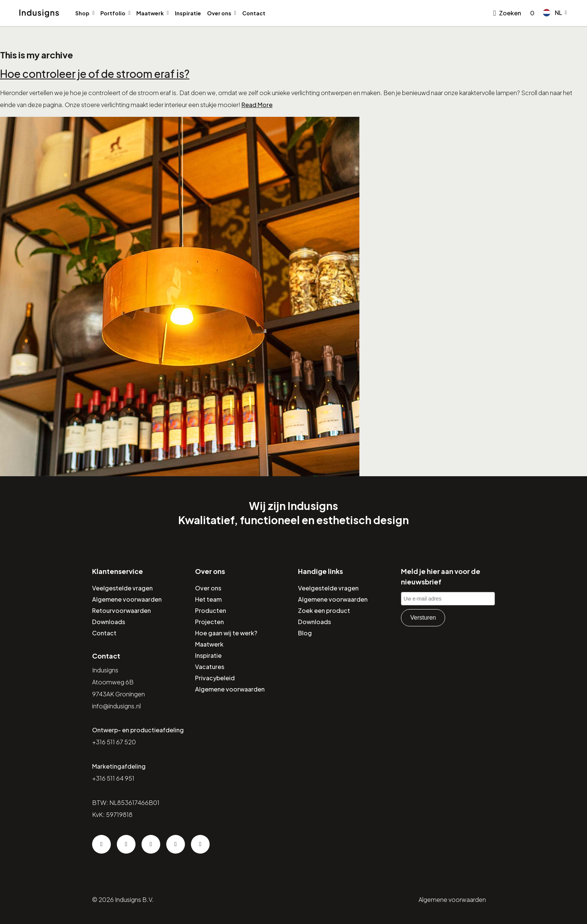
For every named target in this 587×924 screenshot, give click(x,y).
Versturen (423, 618)
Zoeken (510, 13)
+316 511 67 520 (114, 742)
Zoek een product (324, 610)
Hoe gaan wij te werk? (226, 633)
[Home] (39, 13)
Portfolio (113, 13)
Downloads (109, 622)
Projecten (209, 622)
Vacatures (210, 667)
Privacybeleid (215, 678)
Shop (82, 13)
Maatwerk (150, 13)
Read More (257, 105)
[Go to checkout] (531, 13)
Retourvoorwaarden (121, 610)
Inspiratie (188, 13)
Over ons (219, 13)
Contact (254, 13)
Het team (208, 599)
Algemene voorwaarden (127, 599)
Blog (305, 633)
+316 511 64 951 (113, 778)
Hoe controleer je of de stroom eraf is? (95, 74)
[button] (555, 13)
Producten (211, 610)
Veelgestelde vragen (122, 588)
